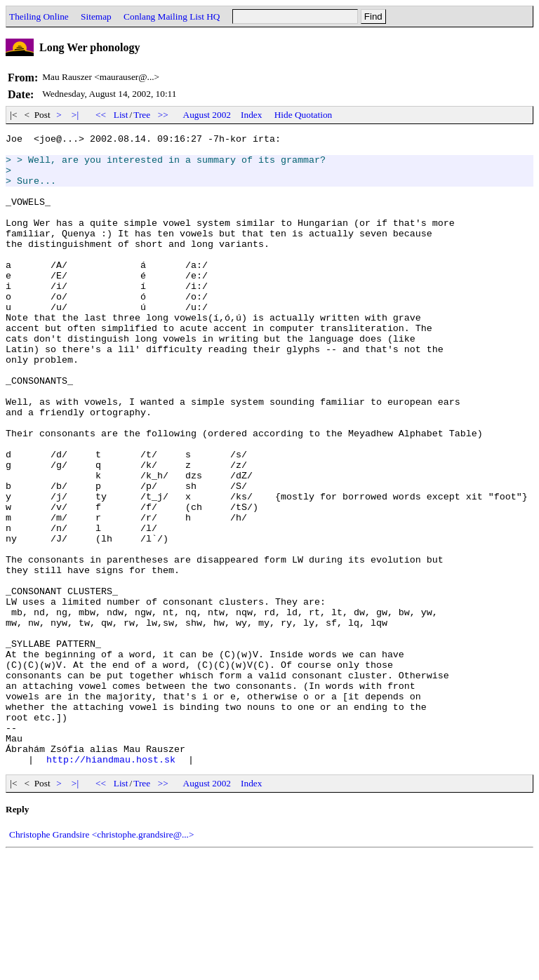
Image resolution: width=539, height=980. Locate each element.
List (121, 115)
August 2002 (207, 115)
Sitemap (96, 16)
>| (75, 115)
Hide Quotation (304, 115)
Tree (142, 115)
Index (251, 115)
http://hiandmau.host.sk (111, 885)
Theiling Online (39, 16)
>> (164, 115)
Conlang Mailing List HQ (172, 16)
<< (101, 115)
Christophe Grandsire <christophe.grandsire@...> (101, 961)
